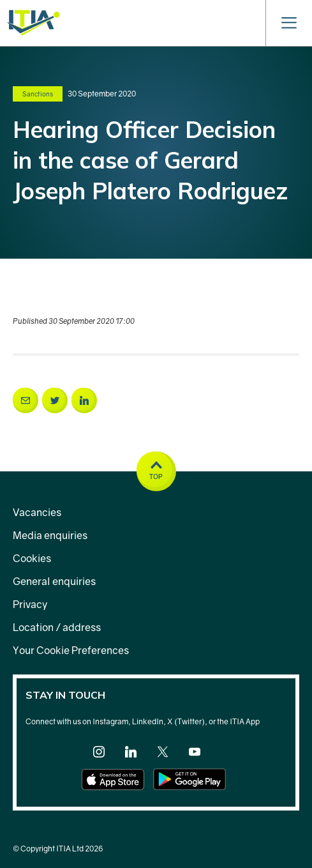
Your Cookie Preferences (71, 650)
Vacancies (37, 512)
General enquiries (54, 581)
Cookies (32, 558)
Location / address (57, 627)
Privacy (30, 604)
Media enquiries (50, 535)
